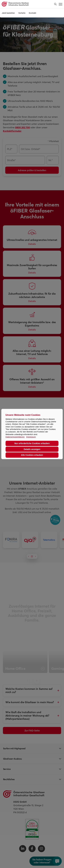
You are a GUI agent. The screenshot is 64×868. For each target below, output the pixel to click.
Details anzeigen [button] (32, 449)
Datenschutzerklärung (15, 437)
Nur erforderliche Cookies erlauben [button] (32, 443)
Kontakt (33, 13)
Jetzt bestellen (8, 13)
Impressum (31, 437)
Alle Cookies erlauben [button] (32, 455)
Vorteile (22, 13)
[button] (55, 4)
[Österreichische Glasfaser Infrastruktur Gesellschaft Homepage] (26, 4)
